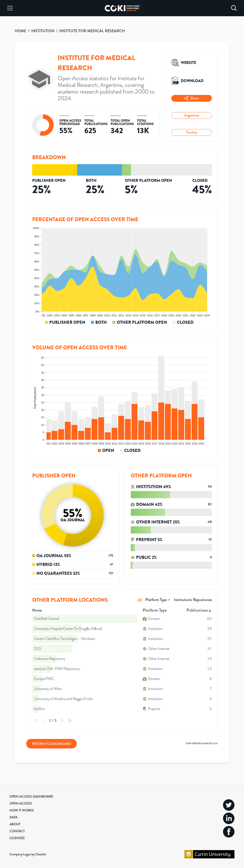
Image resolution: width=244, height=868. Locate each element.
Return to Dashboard (51, 744)
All (140, 600)
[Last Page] (70, 721)
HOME (20, 31)
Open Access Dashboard (31, 796)
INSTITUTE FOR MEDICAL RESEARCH (92, 31)
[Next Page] (62, 721)
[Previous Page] (44, 721)
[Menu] (10, 8)
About (15, 824)
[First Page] (36, 721)
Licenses (17, 838)
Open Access (21, 803)
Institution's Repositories (193, 600)
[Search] (234, 8)
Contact (17, 831)
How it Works (22, 810)
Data (13, 817)
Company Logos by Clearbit (28, 854)
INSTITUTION (43, 31)
